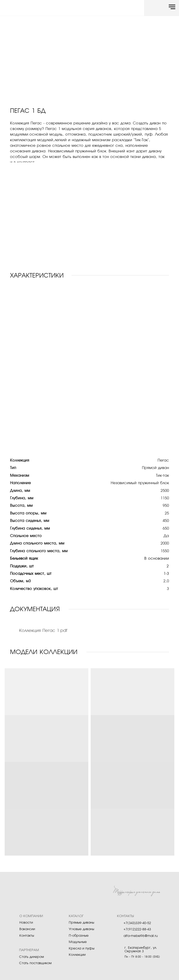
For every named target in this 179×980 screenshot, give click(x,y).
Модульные (78, 942)
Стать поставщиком (35, 963)
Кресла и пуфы (82, 949)
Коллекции (77, 955)
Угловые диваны (81, 929)
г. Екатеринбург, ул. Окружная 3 (141, 949)
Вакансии (27, 929)
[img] (28, 9)
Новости (26, 923)
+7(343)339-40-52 (137, 923)
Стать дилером (31, 957)
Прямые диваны (81, 923)
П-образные (79, 936)
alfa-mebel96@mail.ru (141, 936)
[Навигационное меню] (172, 7)
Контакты (27, 936)
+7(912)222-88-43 (137, 929)
